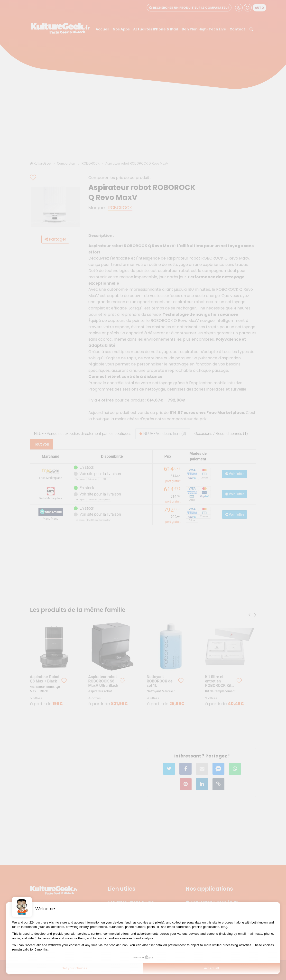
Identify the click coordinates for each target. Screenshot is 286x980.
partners (42, 922)
